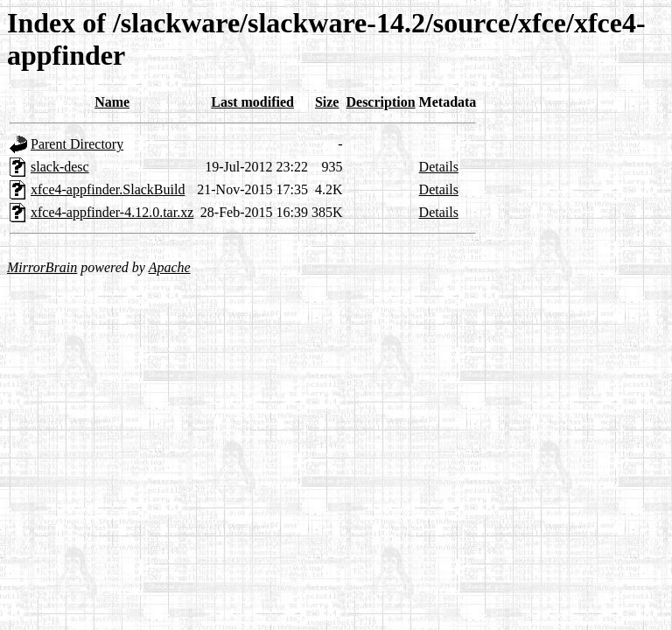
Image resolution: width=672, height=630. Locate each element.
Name (112, 102)
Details (439, 167)
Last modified (252, 102)
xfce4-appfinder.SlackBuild (108, 189)
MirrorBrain (42, 267)
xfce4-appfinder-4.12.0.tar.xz (112, 212)
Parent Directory (77, 144)
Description (380, 102)
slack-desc (60, 167)
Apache (170, 267)
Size (327, 102)
